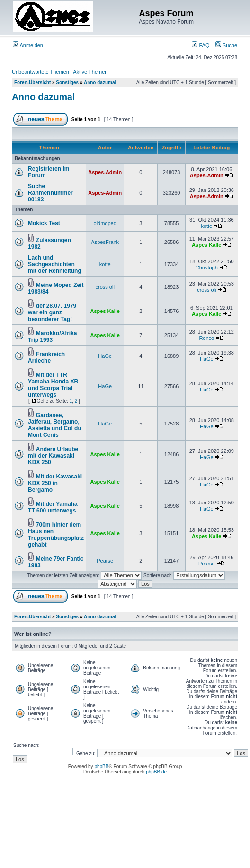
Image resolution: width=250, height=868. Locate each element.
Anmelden (28, 45)
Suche (226, 45)
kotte (206, 226)
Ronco (206, 338)
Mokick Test (44, 223)
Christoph (207, 268)
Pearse (105, 561)
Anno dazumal (100, 82)
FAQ (201, 45)
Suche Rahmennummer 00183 (50, 193)
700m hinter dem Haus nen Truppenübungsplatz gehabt (56, 535)
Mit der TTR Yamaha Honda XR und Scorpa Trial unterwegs (53, 385)
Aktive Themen (90, 72)
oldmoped (105, 223)
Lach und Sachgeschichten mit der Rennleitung (55, 264)
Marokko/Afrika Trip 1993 (52, 337)
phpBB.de (156, 772)
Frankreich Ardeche (46, 357)
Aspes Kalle (206, 245)
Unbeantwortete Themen (40, 72)
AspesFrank (105, 242)
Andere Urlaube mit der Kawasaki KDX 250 (53, 456)
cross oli (105, 287)
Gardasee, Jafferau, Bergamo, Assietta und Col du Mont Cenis (55, 425)
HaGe (105, 356)
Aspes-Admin (105, 172)
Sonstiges (67, 82)
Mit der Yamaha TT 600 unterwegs (53, 507)
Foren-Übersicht (32, 82)
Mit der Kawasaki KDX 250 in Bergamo (55, 483)
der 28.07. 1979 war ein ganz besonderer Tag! (52, 312)
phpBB (101, 767)
